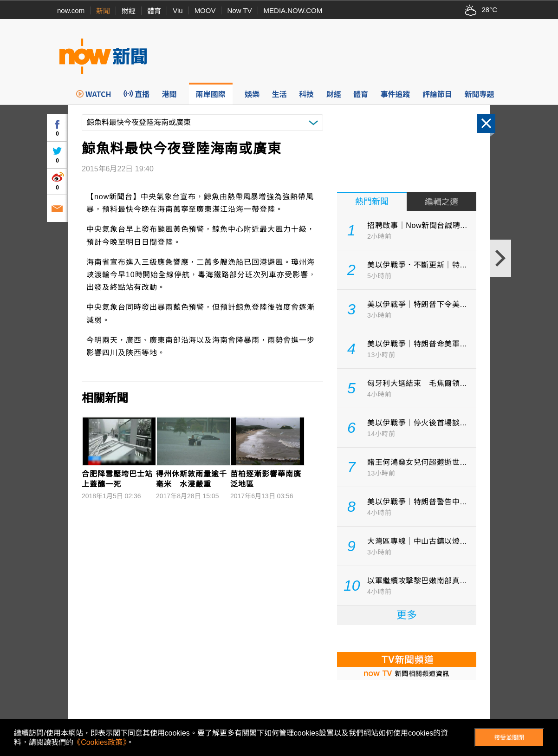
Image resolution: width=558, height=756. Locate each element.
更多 (407, 615)
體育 (154, 11)
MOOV (205, 10)
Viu (178, 10)
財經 (129, 11)
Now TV (239, 10)
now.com (71, 10)
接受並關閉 (509, 738)
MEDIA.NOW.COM (293, 10)
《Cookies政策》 (100, 742)
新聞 (103, 11)
